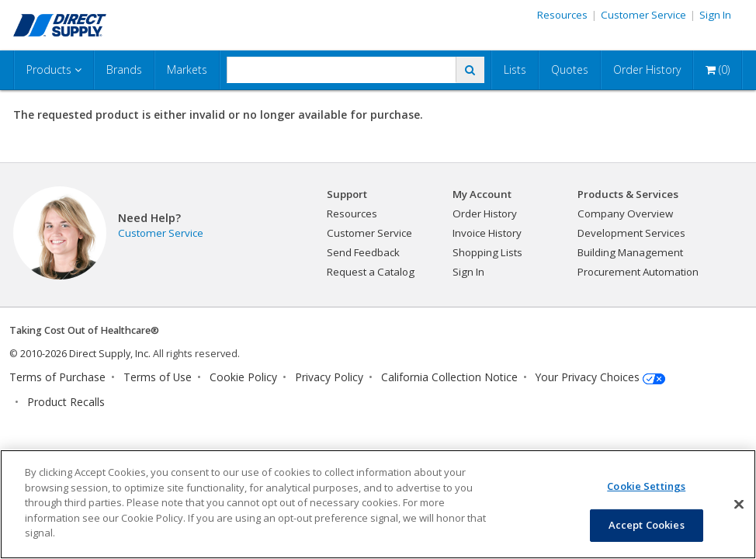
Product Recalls (66, 402)
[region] (378, 504)
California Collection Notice (449, 377)
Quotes (570, 69)
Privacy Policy (329, 377)
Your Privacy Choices (588, 377)
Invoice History (487, 233)
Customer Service (643, 15)
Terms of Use (158, 377)
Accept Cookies (647, 525)
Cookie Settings (646, 486)
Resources (562, 15)
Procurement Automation (638, 272)
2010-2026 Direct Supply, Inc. (85, 354)
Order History (647, 69)
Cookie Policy (243, 377)
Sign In (715, 15)
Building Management (630, 252)
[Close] (739, 504)
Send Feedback (363, 252)
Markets (187, 69)
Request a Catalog (371, 272)
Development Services (631, 233)
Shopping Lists (487, 252)
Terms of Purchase (57, 377)
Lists (515, 69)
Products (54, 69)
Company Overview (625, 214)
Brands (124, 69)
